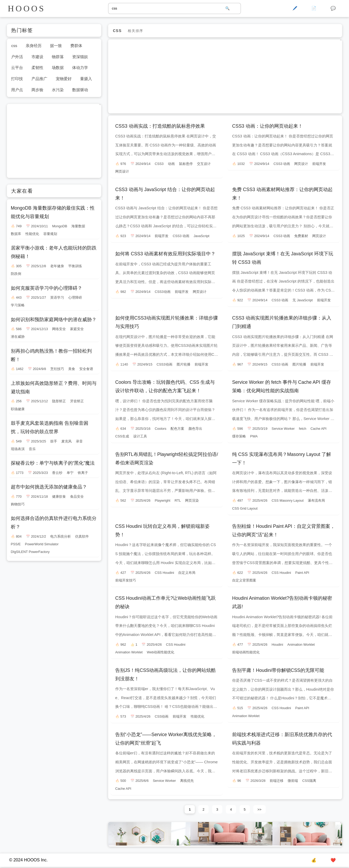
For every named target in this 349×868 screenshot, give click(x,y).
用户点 (17, 90)
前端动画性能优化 (246, 652)
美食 (72, 369)
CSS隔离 (309, 781)
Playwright (162, 500)
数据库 (16, 234)
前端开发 (319, 164)
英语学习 (57, 297)
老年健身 (57, 266)
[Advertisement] (225, 76)
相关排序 (135, 31)
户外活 (17, 57)
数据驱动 (80, 90)
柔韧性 (37, 68)
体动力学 (80, 68)
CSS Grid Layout (245, 508)
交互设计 (204, 164)
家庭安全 (77, 329)
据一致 (56, 46)
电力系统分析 (61, 536)
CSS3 (159, 164)
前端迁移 (277, 781)
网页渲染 (192, 500)
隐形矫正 (59, 401)
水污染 (58, 90)
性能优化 (198, 716)
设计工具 (140, 436)
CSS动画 (162, 716)
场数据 (58, 68)
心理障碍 (75, 297)
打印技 (17, 79)
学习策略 (18, 305)
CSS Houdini (164, 573)
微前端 (293, 781)
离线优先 (187, 781)
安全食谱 (86, 369)
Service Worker (283, 429)
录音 (79, 441)
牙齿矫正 (77, 401)
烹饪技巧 (57, 369)
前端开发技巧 (126, 580)
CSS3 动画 (282, 164)
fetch (303, 429)
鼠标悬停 (186, 164)
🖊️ (295, 8)
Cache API (318, 429)
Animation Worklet (129, 652)
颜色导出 (195, 429)
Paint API (302, 573)
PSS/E (16, 544)
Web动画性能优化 (160, 652)
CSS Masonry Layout (288, 500)
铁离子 (83, 473)
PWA (254, 436)
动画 (171, 164)
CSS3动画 (162, 292)
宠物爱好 (64, 79)
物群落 (58, 57)
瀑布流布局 (316, 500)
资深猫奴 (80, 57)
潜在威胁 (18, 337)
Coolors (160, 429)
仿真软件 (82, 536)
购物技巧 (18, 504)
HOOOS (27, 8)
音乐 (32, 449)
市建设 (37, 57)
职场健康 (18, 409)
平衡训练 (75, 266)
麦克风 (66, 441)
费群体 (76, 46)
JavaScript (201, 236)
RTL (178, 500)
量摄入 (86, 79)
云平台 (17, 68)
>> (260, 809)
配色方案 (177, 429)
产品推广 (39, 79)
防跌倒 (16, 274)
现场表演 (18, 449)
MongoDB (60, 226)
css (14, 46)
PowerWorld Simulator (42, 544)
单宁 (70, 473)
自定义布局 (187, 573)
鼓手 (54, 441)
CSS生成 (122, 436)
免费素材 (301, 236)
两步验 (37, 90)
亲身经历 (34, 46)
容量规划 (50, 234)
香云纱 (57, 473)
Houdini (277, 645)
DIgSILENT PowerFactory (30, 552)
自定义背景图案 (244, 580)
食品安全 (77, 497)
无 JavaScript (302, 300)
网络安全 (59, 329)
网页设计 (122, 171)
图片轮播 (183, 364)
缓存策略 (239, 436)
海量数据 (78, 226)
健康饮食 (59, 497)
